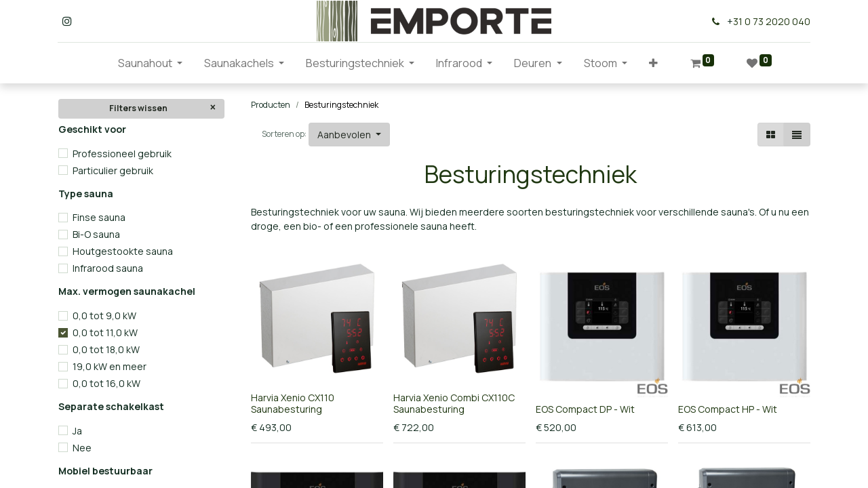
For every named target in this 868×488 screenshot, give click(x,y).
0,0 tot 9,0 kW (104, 316)
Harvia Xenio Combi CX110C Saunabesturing (454, 403)
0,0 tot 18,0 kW (106, 349)
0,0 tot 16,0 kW (106, 383)
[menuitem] (96, 63)
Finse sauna (99, 217)
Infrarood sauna (108, 268)
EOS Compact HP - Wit (728, 409)
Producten (271, 105)
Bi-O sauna (96, 234)
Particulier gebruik (113, 170)
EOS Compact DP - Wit (585, 409)
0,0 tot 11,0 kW (105, 332)
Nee (82, 448)
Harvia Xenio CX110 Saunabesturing (293, 403)
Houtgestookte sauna (123, 251)
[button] (653, 63)
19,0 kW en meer (110, 366)
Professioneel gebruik (122, 154)
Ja (77, 431)
